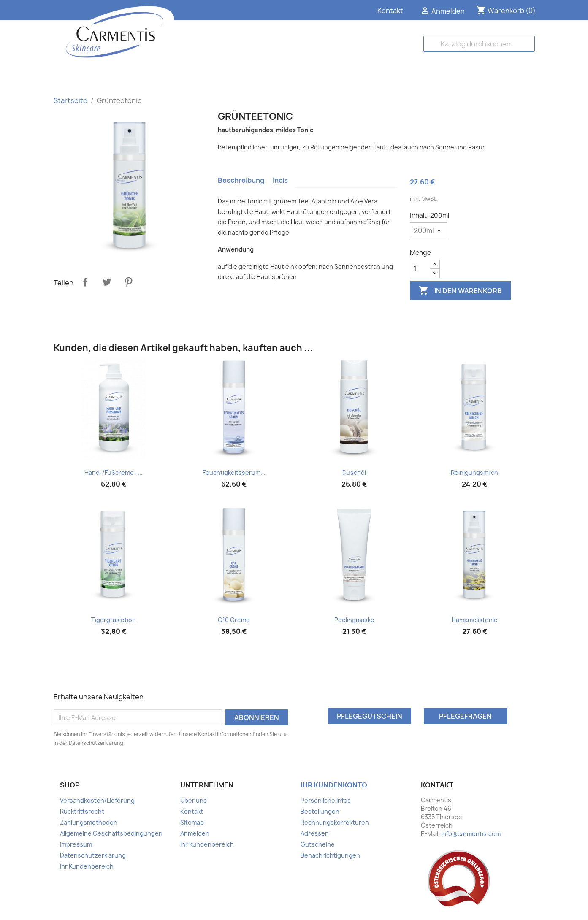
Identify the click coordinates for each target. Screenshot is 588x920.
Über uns (194, 800)
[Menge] (420, 269)
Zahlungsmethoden (89, 822)
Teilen (85, 282)
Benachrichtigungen (330, 855)
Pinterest (128, 282)
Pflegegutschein (370, 716)
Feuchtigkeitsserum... (234, 472)
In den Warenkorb (460, 291)
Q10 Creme (234, 620)
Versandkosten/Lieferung (97, 800)
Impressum (76, 844)
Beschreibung (241, 180)
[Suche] (479, 44)
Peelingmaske (354, 620)
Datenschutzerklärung (93, 855)
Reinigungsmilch (474, 472)
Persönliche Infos (326, 800)
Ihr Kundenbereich (87, 866)
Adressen (315, 833)
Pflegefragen (465, 716)
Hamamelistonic (474, 620)
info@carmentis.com (471, 834)
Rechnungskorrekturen (335, 822)
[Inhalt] (428, 230)
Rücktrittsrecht (82, 811)
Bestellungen (320, 811)
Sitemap (192, 822)
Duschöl (354, 472)
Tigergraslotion (114, 620)
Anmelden (195, 833)
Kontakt (390, 11)
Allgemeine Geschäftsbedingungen (111, 833)
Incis (280, 180)
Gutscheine (318, 844)
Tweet (107, 282)
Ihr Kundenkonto (334, 785)
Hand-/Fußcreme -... (114, 472)
